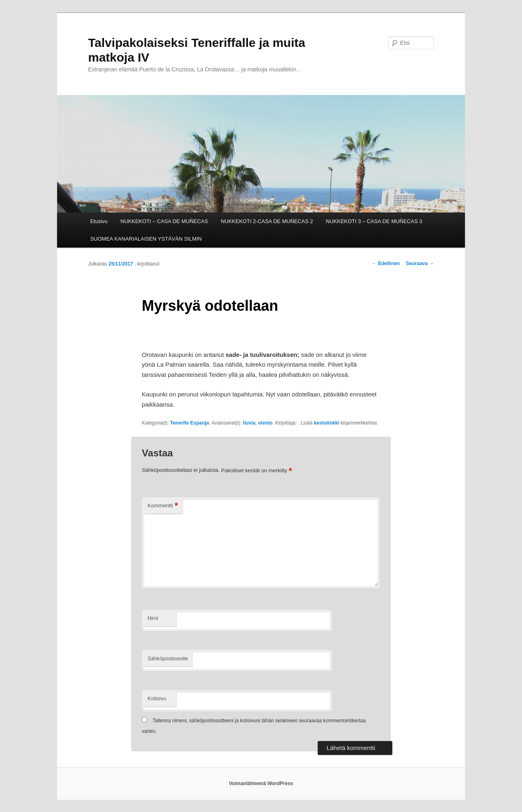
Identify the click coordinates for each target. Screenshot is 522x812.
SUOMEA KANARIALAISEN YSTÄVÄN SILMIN (146, 239)
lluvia (249, 423)
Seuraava (420, 263)
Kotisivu (157, 698)
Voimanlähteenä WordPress (261, 783)
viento (265, 423)
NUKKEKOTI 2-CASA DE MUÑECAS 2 (267, 221)
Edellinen (386, 263)
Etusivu (99, 221)
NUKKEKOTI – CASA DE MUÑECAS (164, 221)
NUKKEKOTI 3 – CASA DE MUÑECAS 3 (374, 221)
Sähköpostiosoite (168, 658)
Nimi (153, 618)
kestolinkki (327, 423)
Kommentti (163, 506)
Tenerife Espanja (189, 423)
